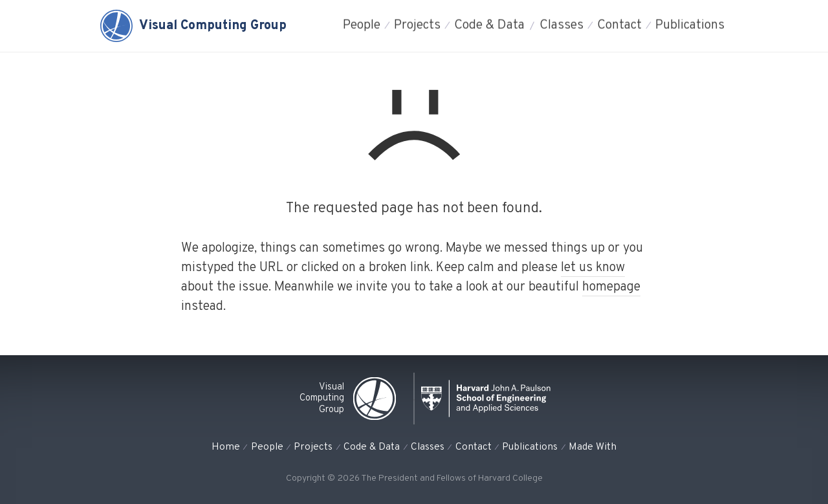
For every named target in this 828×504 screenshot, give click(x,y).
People (362, 26)
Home (226, 447)
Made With (593, 447)
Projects (417, 26)
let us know (593, 268)
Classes (561, 26)
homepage (611, 287)
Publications (690, 26)
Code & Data (489, 26)
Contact (619, 26)
